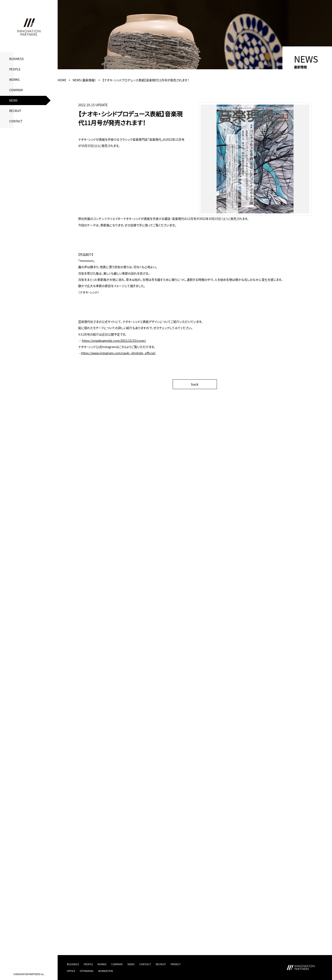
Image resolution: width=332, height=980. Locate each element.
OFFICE (71, 971)
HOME (62, 80)
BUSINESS (16, 59)
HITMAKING (87, 971)
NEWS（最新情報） (84, 80)
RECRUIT (15, 111)
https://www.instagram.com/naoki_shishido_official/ (118, 353)
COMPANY (16, 90)
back (195, 384)
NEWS (13, 100)
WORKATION (106, 971)
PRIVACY (176, 964)
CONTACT (16, 121)
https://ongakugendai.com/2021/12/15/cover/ (114, 340)
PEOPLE (15, 69)
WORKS (14, 80)
